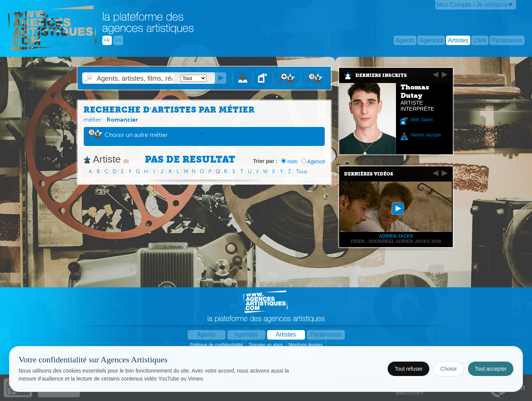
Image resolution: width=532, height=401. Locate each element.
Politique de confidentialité (217, 345)
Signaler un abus (266, 345)
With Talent (422, 120)
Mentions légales (306, 345)
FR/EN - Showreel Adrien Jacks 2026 (396, 241)
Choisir (449, 369)
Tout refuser (408, 369)
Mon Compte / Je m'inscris (472, 5)
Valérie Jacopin (426, 135)
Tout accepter (491, 369)
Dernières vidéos (369, 174)
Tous (302, 172)
